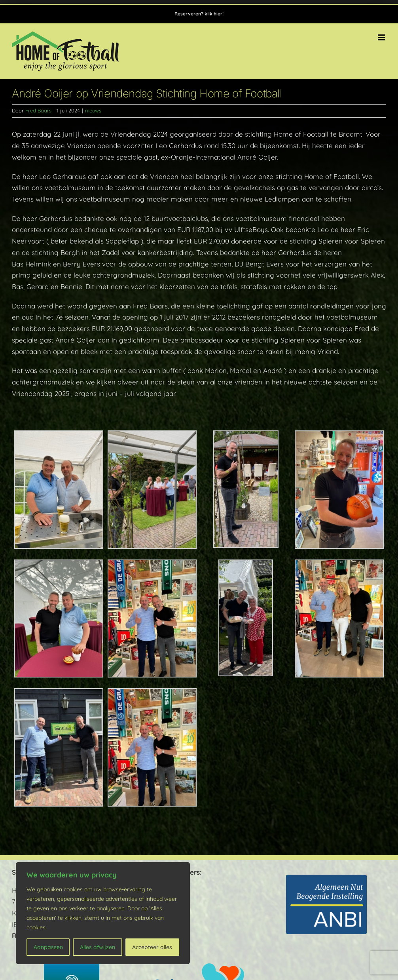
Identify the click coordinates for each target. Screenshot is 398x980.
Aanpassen (48, 947)
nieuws (93, 110)
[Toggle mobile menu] (382, 37)
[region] (103, 913)
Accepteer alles (152, 947)
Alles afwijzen (98, 947)
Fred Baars (38, 110)
